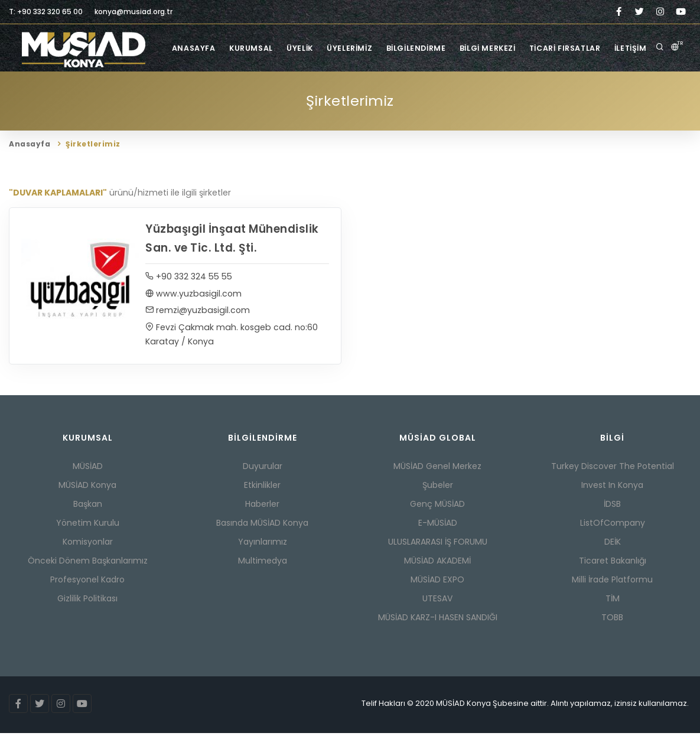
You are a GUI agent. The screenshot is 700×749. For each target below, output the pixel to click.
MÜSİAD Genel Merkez (437, 482)
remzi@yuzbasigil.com (198, 326)
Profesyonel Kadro (87, 595)
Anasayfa (199, 95)
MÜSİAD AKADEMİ (437, 577)
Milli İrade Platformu (612, 595)
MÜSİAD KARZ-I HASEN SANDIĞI (438, 633)
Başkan (88, 520)
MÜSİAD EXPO (437, 595)
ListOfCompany (613, 539)
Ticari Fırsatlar (591, 95)
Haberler (262, 520)
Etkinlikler (262, 501)
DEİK (613, 558)
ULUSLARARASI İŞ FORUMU (438, 558)
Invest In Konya (612, 501)
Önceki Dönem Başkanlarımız (88, 577)
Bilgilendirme (435, 95)
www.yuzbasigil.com (193, 309)
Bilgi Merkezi (510, 95)
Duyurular (263, 482)
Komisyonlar (88, 558)
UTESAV (437, 614)
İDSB (612, 520)
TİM (613, 614)
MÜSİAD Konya (87, 501)
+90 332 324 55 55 (189, 292)
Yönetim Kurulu (88, 539)
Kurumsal (260, 95)
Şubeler (438, 501)
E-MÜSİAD (438, 539)
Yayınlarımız (263, 558)
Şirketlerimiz (102, 85)
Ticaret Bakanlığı (613, 577)
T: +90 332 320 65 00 (46, 12)
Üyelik (312, 95)
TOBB (612, 633)
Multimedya (263, 577)
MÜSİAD (88, 482)
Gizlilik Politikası (87, 614)
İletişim (660, 95)
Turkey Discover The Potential (613, 482)
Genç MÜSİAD (437, 520)
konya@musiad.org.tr (134, 12)
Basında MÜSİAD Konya (262, 539)
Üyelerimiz (366, 95)
